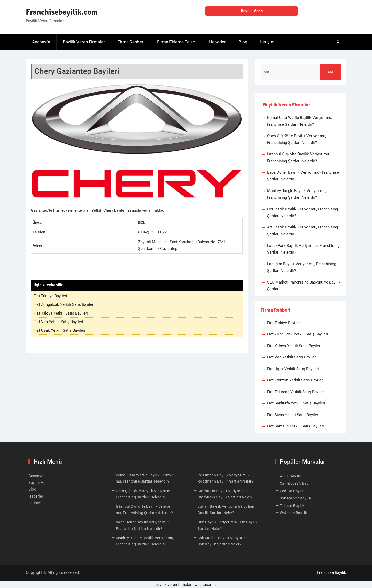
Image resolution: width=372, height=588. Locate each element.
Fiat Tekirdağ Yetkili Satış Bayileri (296, 392)
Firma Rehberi (131, 42)
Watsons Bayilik (293, 513)
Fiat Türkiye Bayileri (50, 296)
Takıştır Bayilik (292, 506)
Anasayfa (41, 42)
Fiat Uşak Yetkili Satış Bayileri (59, 330)
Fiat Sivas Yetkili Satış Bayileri (293, 415)
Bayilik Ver (38, 483)
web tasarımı (206, 585)
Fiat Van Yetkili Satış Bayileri (58, 322)
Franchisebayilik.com (62, 12)
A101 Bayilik (290, 476)
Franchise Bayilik (332, 572)
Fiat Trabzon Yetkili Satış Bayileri (295, 380)
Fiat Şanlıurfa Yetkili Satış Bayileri (296, 403)
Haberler (217, 42)
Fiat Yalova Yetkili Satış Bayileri (61, 313)
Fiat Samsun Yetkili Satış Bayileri (296, 426)
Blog (243, 42)
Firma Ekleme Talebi (177, 42)
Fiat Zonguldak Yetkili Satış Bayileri (64, 304)
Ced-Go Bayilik (292, 491)
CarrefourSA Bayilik (297, 483)
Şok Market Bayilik (296, 498)
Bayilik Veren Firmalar (84, 42)
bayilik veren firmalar (173, 585)
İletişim (267, 42)
